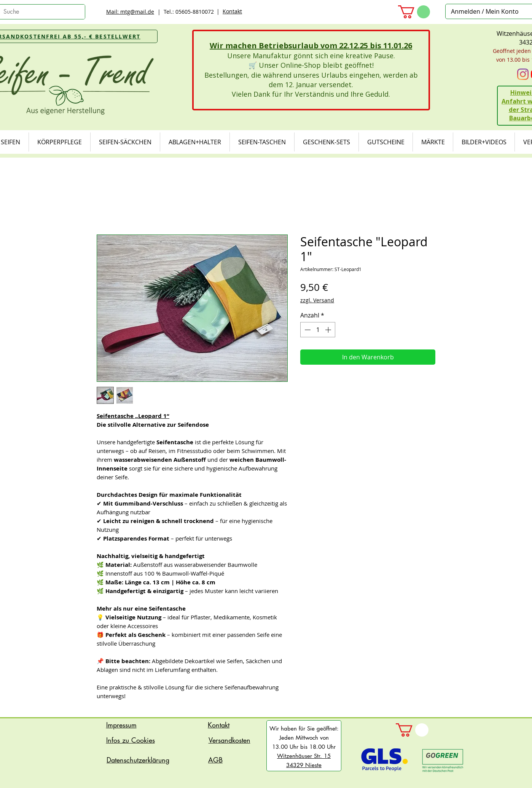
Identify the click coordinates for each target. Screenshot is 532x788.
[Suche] (36, 12)
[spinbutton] (318, 330)
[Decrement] (307, 330)
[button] (414, 12)
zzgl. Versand (317, 300)
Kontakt (232, 11)
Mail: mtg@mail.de (130, 12)
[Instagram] (523, 74)
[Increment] (329, 330)
